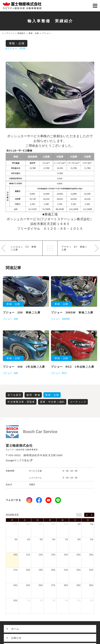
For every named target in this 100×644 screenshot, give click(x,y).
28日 (28, 524)
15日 (79, 555)
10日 (16, 555)
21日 (66, 570)
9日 (92, 539)
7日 (67, 539)
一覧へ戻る (50, 248)
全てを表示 (14, 395)
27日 (16, 524)
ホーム (15, 629)
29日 (41, 524)
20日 (53, 570)
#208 (23, 49)
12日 (41, 555)
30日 (53, 524)
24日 (16, 585)
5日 (41, 539)
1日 (79, 524)
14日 (66, 555)
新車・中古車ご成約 (52, 402)
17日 (16, 570)
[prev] (87, 515)
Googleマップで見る (19, 460)
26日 (41, 585)
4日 (29, 539)
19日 (41, 570)
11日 (28, 555)
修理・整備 (33, 395)
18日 (28, 570)
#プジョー (12, 49)
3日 (16, 539)
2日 (92, 524)
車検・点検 (17, 43)
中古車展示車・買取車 (21, 402)
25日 (28, 585)
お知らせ (16, 638)
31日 (66, 524)
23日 (91, 570)
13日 (53, 555)
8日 (79, 539)
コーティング (78, 402)
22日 (79, 570)
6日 (54, 539)
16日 (91, 555)
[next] (92, 515)
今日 (79, 515)
